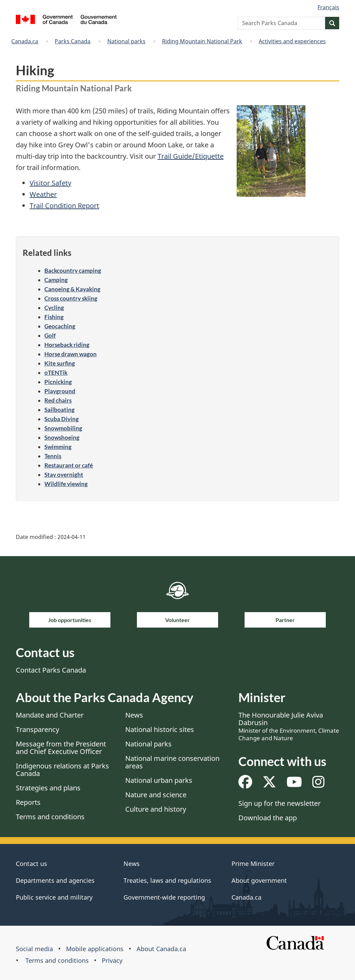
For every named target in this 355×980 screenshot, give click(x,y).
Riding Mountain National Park (202, 41)
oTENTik (56, 373)
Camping (56, 280)
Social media (34, 949)
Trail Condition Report (64, 206)
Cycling (54, 308)
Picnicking (58, 382)
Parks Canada (73, 41)
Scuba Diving (62, 419)
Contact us (31, 864)
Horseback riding (67, 345)
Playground (60, 391)
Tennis (53, 456)
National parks (126, 41)
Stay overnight (64, 475)
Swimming (58, 447)
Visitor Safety (50, 183)
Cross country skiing (71, 298)
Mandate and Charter (50, 715)
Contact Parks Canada (51, 670)
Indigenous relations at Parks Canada (62, 770)
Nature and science (156, 795)
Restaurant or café (69, 465)
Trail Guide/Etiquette (191, 156)
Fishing (54, 317)
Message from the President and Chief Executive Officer (61, 748)
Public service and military (54, 897)
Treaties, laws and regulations (167, 880)
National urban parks (159, 780)
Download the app (268, 818)
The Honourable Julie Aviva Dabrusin (289, 726)
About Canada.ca (161, 949)
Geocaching (60, 326)
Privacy (112, 960)
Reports (28, 802)
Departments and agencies (55, 880)
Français (328, 7)
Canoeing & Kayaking (72, 289)
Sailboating (60, 410)
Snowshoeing (62, 437)
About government (259, 880)
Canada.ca (25, 41)
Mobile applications (95, 949)
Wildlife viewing (66, 484)
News (134, 715)
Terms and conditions (50, 817)
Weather (43, 194)
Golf (50, 335)
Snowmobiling (63, 428)
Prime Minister (253, 864)
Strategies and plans (48, 788)
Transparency (37, 729)
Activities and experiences (292, 41)
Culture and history (156, 809)
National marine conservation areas (172, 762)
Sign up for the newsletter (279, 803)
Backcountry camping (73, 271)
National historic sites (160, 729)
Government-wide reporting (164, 897)
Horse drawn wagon (71, 354)
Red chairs (58, 400)
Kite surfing (60, 363)
